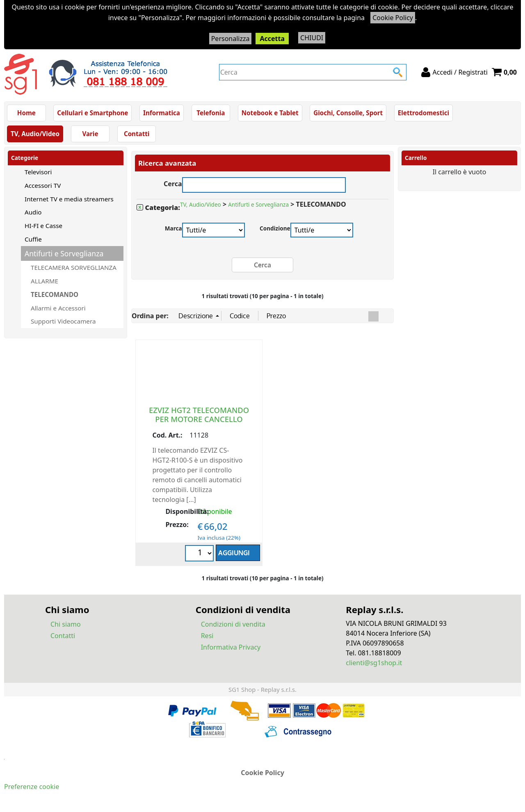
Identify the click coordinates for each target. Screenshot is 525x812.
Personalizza (231, 39)
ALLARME (45, 281)
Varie (90, 134)
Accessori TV (43, 185)
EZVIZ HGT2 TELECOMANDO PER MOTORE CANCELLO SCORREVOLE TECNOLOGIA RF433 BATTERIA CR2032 (199, 423)
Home (26, 113)
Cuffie (33, 239)
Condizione (275, 228)
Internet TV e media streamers (69, 199)
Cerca (173, 183)
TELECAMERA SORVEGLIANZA (74, 267)
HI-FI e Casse (43, 226)
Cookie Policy (393, 18)
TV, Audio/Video (35, 134)
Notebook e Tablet (270, 113)
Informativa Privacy (231, 647)
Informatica (162, 113)
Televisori (38, 172)
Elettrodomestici (423, 113)
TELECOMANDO (55, 294)
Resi (207, 636)
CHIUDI (312, 38)
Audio (33, 212)
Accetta (272, 39)
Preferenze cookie (32, 787)
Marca (173, 228)
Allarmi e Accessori (58, 308)
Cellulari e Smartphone (92, 113)
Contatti (137, 134)
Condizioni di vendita (233, 624)
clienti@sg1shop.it (374, 663)
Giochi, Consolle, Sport (348, 113)
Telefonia (211, 113)
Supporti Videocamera (63, 321)
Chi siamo (66, 624)
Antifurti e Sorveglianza (64, 253)
